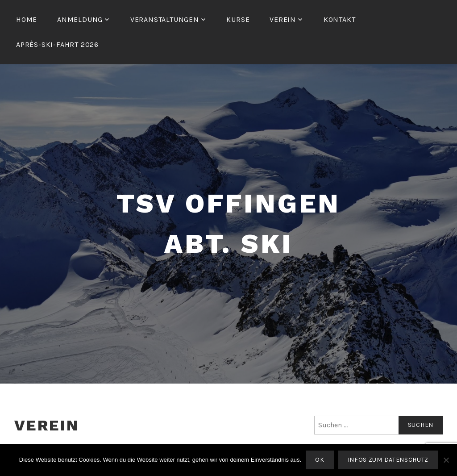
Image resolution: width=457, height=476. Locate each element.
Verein (283, 19)
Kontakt (340, 19)
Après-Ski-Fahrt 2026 (57, 44)
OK (320, 460)
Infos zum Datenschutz (388, 460)
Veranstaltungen (165, 19)
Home (27, 19)
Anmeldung (80, 19)
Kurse (238, 19)
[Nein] (446, 460)
